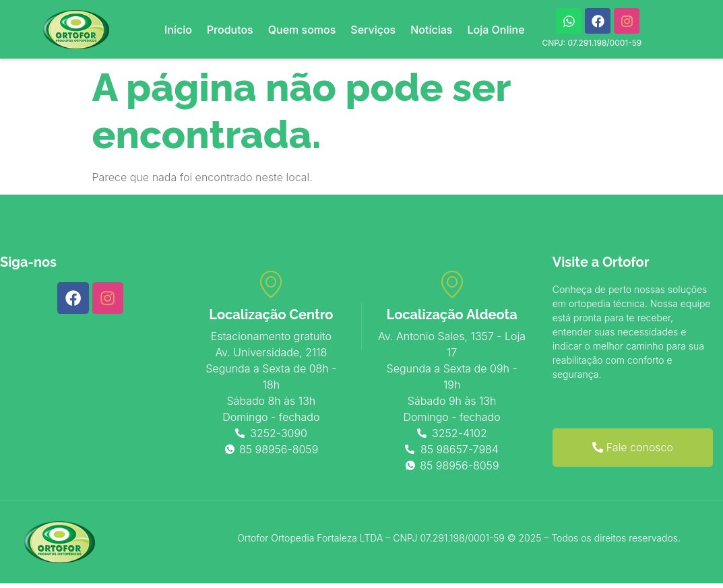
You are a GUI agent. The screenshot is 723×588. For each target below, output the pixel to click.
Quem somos (302, 30)
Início (178, 30)
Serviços (373, 30)
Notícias (431, 30)
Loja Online (496, 30)
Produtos (230, 30)
